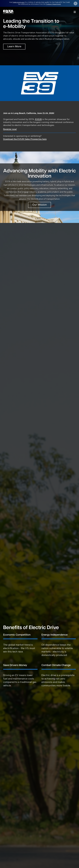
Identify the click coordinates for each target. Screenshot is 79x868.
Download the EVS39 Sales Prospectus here (25, 139)
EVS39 (38, 119)
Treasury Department (53, 4)
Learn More (14, 47)
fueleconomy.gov (19, 2)
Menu (75, 12)
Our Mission (40, 205)
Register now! (10, 129)
